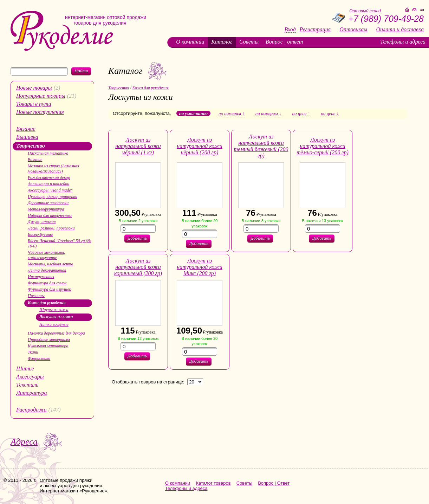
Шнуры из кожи (54, 310)
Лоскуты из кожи (56, 317)
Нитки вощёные (54, 324)
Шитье (25, 369)
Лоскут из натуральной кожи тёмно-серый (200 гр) (323, 146)
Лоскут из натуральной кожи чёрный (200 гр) (200, 146)
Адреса (24, 442)
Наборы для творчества (50, 215)
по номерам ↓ (268, 114)
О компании (190, 42)
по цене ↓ (330, 114)
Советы (249, 42)
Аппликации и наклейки (48, 184)
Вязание (26, 129)
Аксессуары (30, 377)
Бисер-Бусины (40, 234)
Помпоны (36, 296)
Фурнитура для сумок (47, 283)
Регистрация (315, 30)
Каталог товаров (213, 483)
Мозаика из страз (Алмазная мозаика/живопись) (53, 169)
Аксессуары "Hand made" (50, 190)
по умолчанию (193, 113)
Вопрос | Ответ (274, 483)
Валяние (35, 160)
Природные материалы (49, 340)
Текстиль (27, 385)
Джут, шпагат (42, 222)
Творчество (31, 146)
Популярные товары (41, 96)
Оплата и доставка (400, 30)
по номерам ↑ (232, 114)
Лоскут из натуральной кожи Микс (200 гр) (200, 267)
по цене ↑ (301, 114)
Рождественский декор (49, 177)
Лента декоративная (47, 270)
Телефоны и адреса (403, 42)
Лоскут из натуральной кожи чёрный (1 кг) (138, 146)
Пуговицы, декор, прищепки (53, 196)
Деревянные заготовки (48, 203)
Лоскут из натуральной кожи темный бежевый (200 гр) (261, 146)
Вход (290, 30)
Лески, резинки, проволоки (51, 228)
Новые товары (34, 88)
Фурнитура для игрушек (49, 289)
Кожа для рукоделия (47, 303)
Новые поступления (40, 112)
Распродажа (31, 410)
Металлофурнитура (46, 209)
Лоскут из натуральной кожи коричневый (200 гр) (138, 267)
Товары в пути (34, 104)
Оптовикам (353, 30)
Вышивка (27, 137)
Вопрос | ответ (284, 42)
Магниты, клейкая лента (50, 264)
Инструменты (41, 277)
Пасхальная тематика (48, 153)
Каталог (222, 42)
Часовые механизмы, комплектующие (46, 255)
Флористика (39, 358)
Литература (32, 393)
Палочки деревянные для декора (56, 333)
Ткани (33, 352)
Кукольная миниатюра (48, 346)
